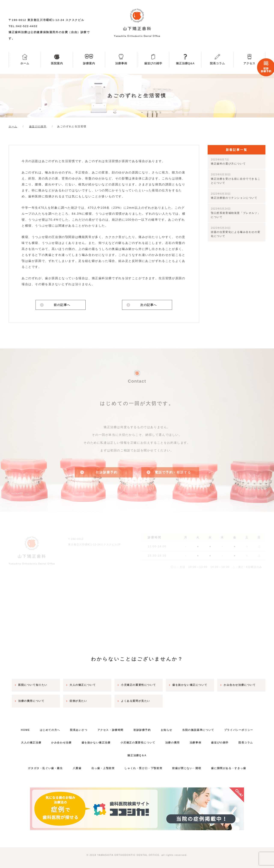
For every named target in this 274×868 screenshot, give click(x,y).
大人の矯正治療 (31, 743)
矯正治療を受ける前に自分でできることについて (236, 179)
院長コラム (217, 63)
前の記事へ (62, 305)
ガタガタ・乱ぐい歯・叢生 (45, 768)
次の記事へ (149, 305)
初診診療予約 (142, 730)
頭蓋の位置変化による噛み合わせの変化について (236, 232)
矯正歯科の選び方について (228, 162)
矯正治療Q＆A (137, 755)
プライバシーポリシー (239, 730)
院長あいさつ (79, 730)
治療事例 (121, 63)
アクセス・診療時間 (110, 730)
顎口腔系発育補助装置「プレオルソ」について (236, 213)
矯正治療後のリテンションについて (234, 196)
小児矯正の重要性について (138, 743)
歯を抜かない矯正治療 (96, 743)
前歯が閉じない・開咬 (187, 768)
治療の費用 (173, 743)
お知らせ (167, 730)
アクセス (249, 63)
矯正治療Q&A (185, 63)
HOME (25, 730)
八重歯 (77, 768)
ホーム (25, 63)
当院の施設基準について (198, 730)
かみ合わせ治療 (61, 743)
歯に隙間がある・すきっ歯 (229, 768)
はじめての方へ (50, 730)
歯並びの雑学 (153, 63)
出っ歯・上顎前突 (103, 768)
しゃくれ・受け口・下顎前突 (143, 768)
